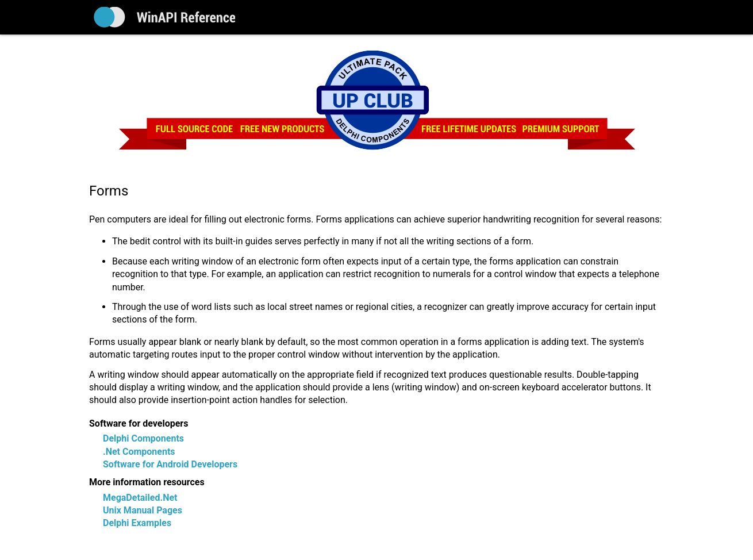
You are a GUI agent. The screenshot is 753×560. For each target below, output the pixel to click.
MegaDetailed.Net (140, 498)
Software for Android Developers (170, 464)
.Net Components (139, 452)
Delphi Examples (137, 523)
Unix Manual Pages (143, 510)
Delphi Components (143, 438)
